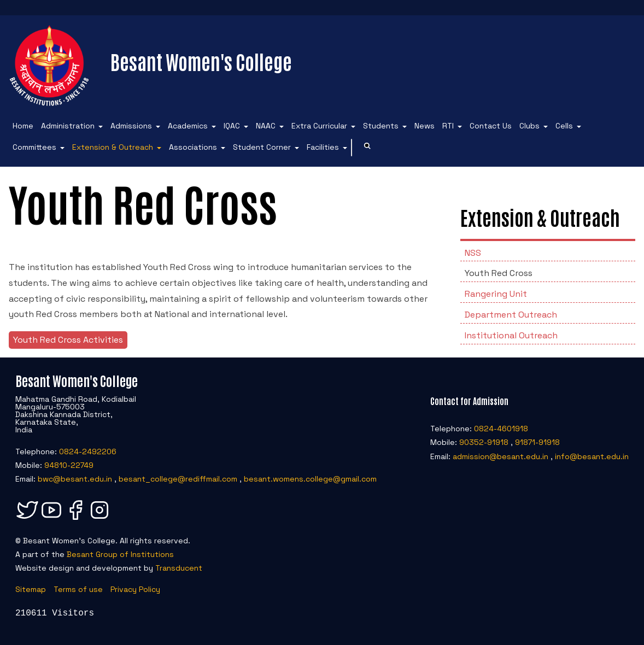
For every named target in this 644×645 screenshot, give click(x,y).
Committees (34, 147)
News (425, 126)
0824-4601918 (501, 429)
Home (23, 126)
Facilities (323, 147)
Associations (193, 147)
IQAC (232, 126)
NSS (473, 253)
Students (381, 126)
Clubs (529, 126)
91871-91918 (537, 442)
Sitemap (31, 589)
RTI (448, 126)
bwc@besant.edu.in (75, 479)
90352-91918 (484, 442)
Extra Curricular (319, 126)
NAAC (266, 126)
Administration (68, 126)
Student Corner (262, 147)
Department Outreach (511, 315)
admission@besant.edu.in (500, 456)
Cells (564, 126)
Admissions (131, 126)
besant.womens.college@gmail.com (310, 479)
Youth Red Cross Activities (68, 340)
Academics (188, 126)
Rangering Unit (496, 294)
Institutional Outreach (511, 335)
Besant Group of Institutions (120, 554)
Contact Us (491, 126)
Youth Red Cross (499, 273)
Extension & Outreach (113, 147)
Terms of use (78, 589)
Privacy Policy (135, 589)
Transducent (179, 568)
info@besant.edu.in (592, 456)
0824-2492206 (88, 451)
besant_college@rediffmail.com (178, 479)
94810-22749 (69, 465)
